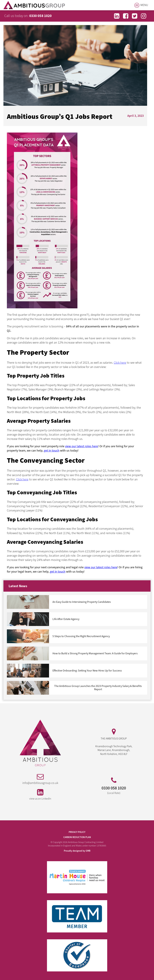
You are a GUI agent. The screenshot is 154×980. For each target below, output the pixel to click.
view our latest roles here (81, 446)
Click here (120, 363)
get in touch (52, 451)
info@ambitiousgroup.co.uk (40, 783)
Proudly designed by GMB (77, 851)
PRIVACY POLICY (77, 832)
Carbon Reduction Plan (77, 837)
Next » (9, 696)
